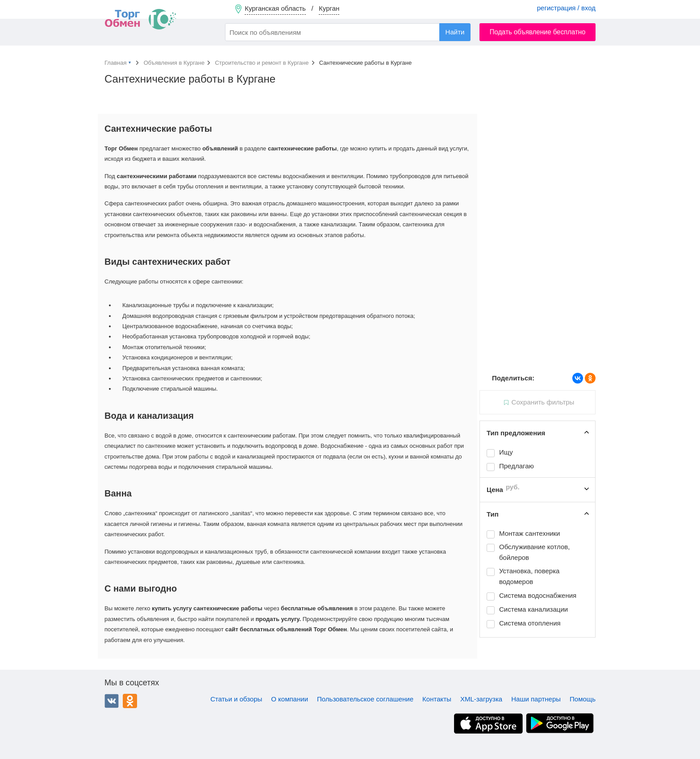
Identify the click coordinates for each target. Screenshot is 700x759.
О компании (290, 699)
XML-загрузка (481, 699)
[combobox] (348, 32)
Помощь (583, 699)
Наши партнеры (536, 699)
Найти (455, 32)
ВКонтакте (112, 701)
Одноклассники (130, 701)
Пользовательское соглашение (365, 699)
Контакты (437, 699)
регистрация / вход (566, 8)
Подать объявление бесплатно (538, 32)
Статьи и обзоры (236, 699)
